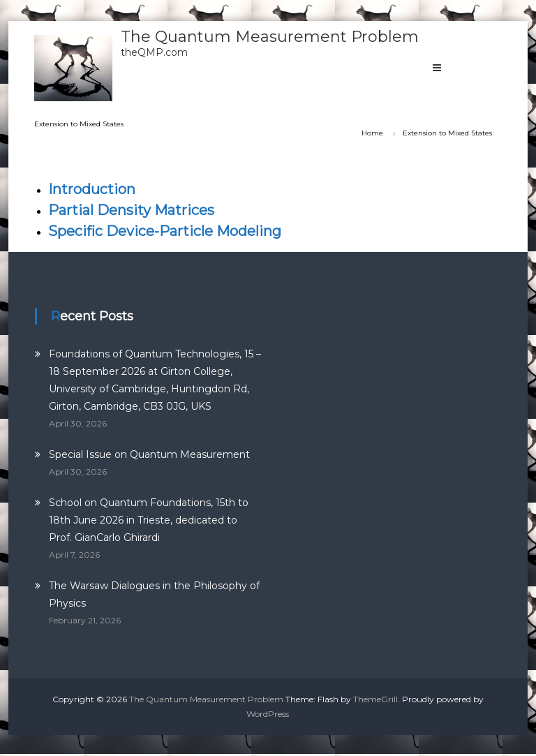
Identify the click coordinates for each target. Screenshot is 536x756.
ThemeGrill (375, 699)
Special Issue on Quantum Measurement (149, 454)
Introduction (92, 189)
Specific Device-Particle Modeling (165, 231)
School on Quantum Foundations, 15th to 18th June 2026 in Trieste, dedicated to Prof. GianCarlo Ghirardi (149, 520)
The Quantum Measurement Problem (270, 37)
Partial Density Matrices (131, 210)
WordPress (268, 714)
